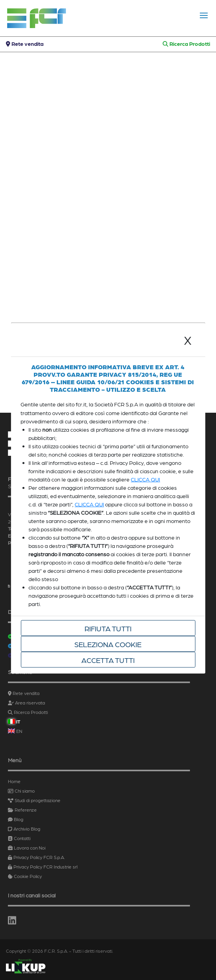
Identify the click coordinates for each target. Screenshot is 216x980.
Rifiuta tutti (108, 628)
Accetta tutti (108, 660)
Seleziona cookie (108, 644)
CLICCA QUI (145, 479)
